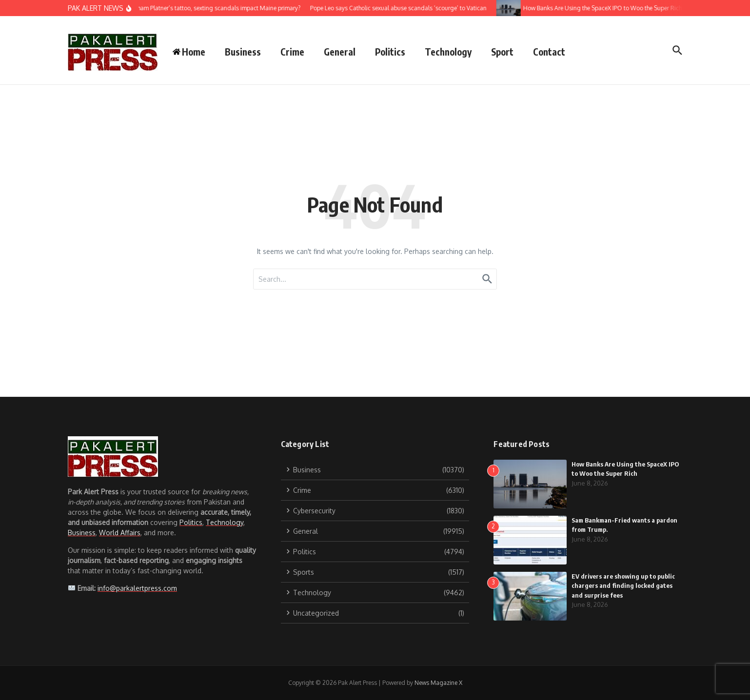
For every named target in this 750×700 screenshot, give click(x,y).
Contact (549, 52)
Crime (292, 52)
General (340, 52)
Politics (390, 52)
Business (243, 52)
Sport (502, 52)
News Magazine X (438, 683)
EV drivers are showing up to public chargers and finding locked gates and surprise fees (623, 586)
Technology (448, 52)
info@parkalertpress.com (137, 588)
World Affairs (120, 533)
